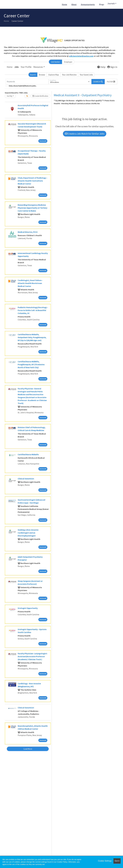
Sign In (112, 67)
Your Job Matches (69, 75)
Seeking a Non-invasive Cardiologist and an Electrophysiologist (28, 533)
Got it (117, 861)
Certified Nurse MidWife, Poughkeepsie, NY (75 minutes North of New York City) (31, 364)
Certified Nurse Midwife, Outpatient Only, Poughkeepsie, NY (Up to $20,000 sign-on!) (32, 337)
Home (64, 4)
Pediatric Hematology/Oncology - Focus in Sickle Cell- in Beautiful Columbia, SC (33, 310)
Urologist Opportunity (28, 608)
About (74, 4)
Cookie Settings (105, 861)
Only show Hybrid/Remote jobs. (23, 86)
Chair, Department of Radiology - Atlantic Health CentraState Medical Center (32, 181)
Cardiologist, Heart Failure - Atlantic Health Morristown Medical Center (30, 283)
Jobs (17, 67)
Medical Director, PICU (28, 232)
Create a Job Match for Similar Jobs (85, 134)
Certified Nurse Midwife (28, 454)
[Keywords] (27, 82)
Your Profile (26, 67)
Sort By (10, 96)
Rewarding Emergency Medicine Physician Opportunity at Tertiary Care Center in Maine (32, 208)
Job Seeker (55, 62)
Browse (42, 75)
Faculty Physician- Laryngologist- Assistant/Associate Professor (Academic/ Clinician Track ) (33, 656)
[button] (111, 82)
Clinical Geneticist (26, 479)
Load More (28, 749)
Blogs (102, 4)
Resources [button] (38, 67)
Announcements (88, 4)
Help (101, 67)
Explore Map (54, 75)
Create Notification (40, 96)
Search (33, 75)
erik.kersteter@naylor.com (81, 56)
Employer (68, 62)
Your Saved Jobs (86, 75)
